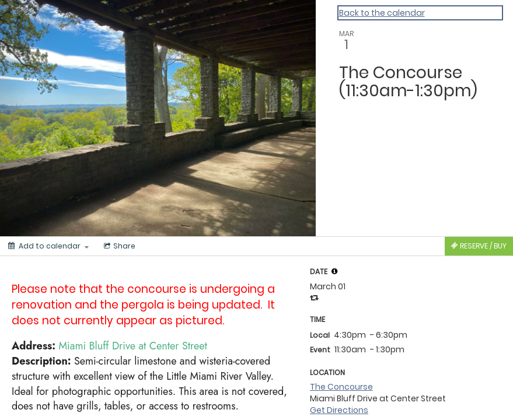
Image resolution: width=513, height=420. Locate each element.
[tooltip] (334, 271)
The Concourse (341, 387)
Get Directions (339, 410)
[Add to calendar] (48, 246)
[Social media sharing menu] (118, 246)
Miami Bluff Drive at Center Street (133, 346)
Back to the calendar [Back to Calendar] (382, 13)
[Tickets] (479, 246)
